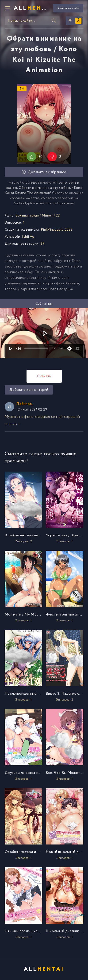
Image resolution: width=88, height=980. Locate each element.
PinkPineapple (52, 230)
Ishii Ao (28, 237)
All (32, 8)
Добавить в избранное (44, 172)
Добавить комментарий (29, 390)
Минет (47, 216)
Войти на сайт (68, 8)
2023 (69, 230)
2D (58, 216)
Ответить (12, 424)
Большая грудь (27, 216)
